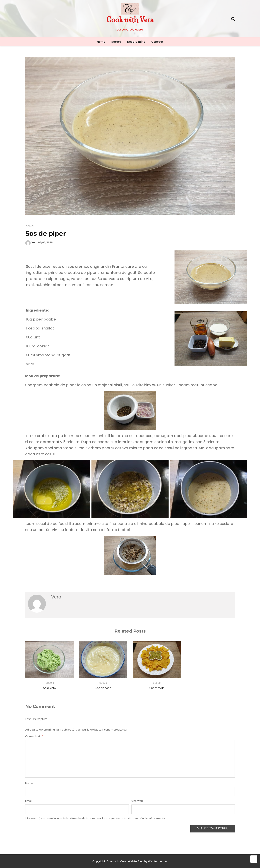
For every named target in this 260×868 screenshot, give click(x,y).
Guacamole (157, 688)
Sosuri (30, 226)
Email (29, 801)
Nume (29, 783)
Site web (137, 801)
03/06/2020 (45, 242)
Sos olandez (103, 688)
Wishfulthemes (158, 861)
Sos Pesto (50, 688)
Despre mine (136, 42)
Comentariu (34, 736)
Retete (116, 42)
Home (101, 42)
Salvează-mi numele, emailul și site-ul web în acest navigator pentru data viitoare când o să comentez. (98, 818)
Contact (157, 42)
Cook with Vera (130, 20)
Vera (34, 242)
